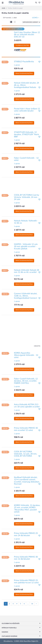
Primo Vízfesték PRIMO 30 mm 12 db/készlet (26, 558)
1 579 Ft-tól (19, 364)
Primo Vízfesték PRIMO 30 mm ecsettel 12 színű (26, 429)
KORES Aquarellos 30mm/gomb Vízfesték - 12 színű (26, 355)
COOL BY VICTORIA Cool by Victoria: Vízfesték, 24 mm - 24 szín (27, 197)
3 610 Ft (18, 40)
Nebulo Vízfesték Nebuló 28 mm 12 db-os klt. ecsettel (26, 271)
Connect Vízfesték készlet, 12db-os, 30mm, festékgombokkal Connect (26, 296)
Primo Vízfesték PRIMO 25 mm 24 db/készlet (26, 534)
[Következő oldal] (36, 604)
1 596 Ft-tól (19, 414)
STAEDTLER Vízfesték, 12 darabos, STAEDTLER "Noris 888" (26, 135)
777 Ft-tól (18, 305)
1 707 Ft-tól (19, 256)
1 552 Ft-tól (19, 390)
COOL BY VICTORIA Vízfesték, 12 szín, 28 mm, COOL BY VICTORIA (25, 454)
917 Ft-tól (18, 279)
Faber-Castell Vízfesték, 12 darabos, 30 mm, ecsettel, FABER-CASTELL (26, 381)
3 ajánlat (17, 91)
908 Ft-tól (18, 437)
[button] (39, 3)
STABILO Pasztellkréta (24, 62)
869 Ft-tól (18, 519)
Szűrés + (36, 18)
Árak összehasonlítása (24, 73)
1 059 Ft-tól (19, 206)
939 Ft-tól (18, 69)
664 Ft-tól (18, 463)
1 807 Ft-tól (19, 118)
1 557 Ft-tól (19, 167)
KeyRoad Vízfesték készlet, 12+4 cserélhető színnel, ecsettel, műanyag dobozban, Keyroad (27, 481)
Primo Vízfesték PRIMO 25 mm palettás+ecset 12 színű (26, 582)
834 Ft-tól (18, 590)
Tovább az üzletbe (22, 45)
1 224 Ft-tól (19, 566)
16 (32, 604)
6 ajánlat (17, 65)
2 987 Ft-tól (19, 144)
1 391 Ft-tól (19, 543)
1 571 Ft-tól (19, 94)
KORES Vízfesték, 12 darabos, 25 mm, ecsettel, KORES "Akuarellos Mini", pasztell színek (27, 509)
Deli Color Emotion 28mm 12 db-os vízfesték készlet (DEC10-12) (27, 35)
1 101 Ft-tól (19, 491)
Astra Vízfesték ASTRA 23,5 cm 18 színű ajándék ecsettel (27, 406)
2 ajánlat (17, 301)
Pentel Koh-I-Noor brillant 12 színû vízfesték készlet (27, 110)
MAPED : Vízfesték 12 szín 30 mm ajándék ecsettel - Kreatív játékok (26, 247)
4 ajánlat (17, 114)
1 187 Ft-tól (19, 230)
